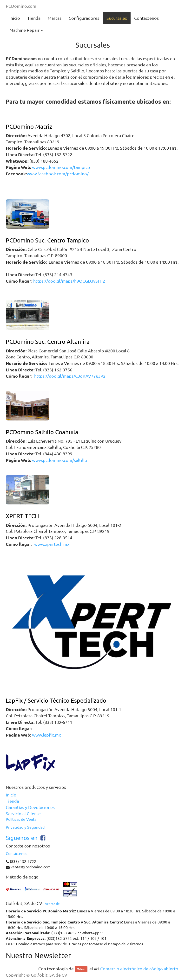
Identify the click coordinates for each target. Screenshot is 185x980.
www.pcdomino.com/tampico (61, 167)
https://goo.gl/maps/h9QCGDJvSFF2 (69, 281)
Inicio (11, 795)
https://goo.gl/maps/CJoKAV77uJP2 (69, 376)
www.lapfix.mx (46, 735)
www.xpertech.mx (52, 544)
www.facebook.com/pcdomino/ (58, 174)
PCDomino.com (21, 6)
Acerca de (52, 904)
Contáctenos (17, 853)
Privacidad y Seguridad (25, 827)
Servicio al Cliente (23, 814)
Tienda (12, 801)
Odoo (81, 969)
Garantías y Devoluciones (30, 807)
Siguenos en (22, 838)
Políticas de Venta (21, 819)
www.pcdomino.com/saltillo (60, 460)
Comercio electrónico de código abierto (139, 969)
